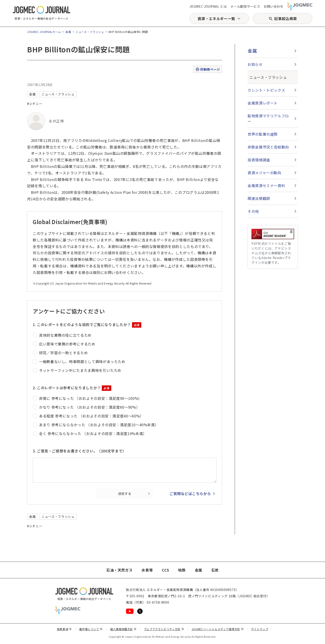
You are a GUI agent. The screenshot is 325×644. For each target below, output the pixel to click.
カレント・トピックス (266, 90)
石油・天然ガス (119, 570)
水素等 (147, 570)
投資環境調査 (259, 160)
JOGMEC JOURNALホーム (44, 32)
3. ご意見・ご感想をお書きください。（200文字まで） (79, 451)
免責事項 (64, 629)
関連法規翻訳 (259, 198)
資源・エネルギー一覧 (216, 19)
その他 (253, 211)
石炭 (215, 570)
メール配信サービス (245, 6)
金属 (68, 32)
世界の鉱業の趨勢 (263, 134)
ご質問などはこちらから (190, 493)
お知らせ (255, 64)
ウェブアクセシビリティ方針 (164, 629)
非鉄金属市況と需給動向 (268, 147)
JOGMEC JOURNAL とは (208, 6)
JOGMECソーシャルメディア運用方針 (218, 629)
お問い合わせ (274, 6)
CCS (165, 570)
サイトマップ (260, 629)
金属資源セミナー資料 (266, 185)
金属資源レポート (263, 103)
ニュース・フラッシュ (90, 32)
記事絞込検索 (286, 19)
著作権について (91, 629)
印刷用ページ (208, 69)
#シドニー (35, 104)
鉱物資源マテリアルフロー (268, 118)
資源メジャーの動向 (264, 173)
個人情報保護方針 (123, 629)
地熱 (182, 570)
